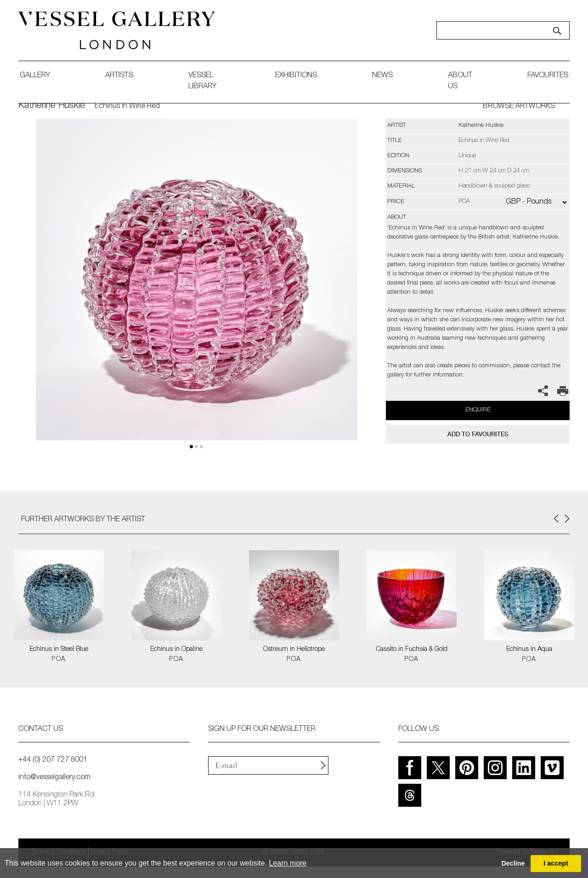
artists (119, 76)
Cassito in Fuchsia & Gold (412, 650)
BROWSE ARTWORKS (519, 107)
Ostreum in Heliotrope (294, 650)
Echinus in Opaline (176, 650)
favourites (548, 76)
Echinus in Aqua (529, 650)
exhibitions (296, 76)
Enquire (478, 410)
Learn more (288, 863)
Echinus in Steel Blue (59, 650)
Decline (513, 863)
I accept (556, 863)
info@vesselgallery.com (54, 778)
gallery (35, 76)
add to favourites (478, 434)
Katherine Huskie (52, 106)
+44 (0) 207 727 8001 (53, 760)
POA (59, 660)
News (382, 76)
